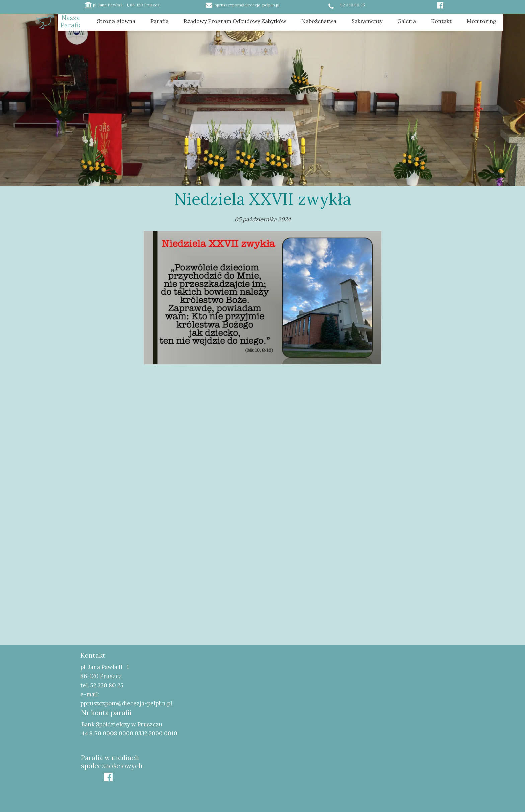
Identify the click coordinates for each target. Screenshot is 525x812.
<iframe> (355, 707)
